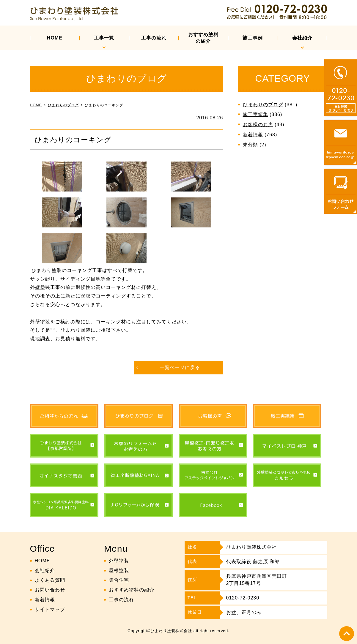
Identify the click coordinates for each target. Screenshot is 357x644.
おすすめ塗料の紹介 (203, 38)
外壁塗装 (119, 561)
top (347, 634)
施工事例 (253, 38)
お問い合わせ (50, 590)
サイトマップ (50, 609)
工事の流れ (154, 38)
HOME (55, 38)
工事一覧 (104, 38)
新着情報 (253, 135)
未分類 (250, 145)
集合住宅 (119, 580)
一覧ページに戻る (180, 367)
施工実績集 (255, 114)
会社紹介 (302, 38)
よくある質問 (50, 580)
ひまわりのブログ (263, 105)
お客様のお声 (258, 125)
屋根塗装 (119, 571)
